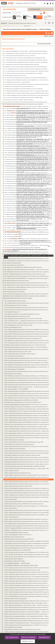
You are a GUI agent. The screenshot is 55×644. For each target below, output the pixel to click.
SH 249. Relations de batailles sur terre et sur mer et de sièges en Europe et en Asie (23, 629)
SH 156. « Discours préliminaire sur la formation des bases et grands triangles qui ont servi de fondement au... (27, 497)
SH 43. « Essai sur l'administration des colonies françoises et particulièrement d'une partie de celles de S (27, 334)
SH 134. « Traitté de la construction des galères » (15, 449)
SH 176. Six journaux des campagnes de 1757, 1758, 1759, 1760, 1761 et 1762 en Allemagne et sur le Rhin (27, 526)
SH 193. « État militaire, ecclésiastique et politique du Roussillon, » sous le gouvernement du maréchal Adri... (27, 546)
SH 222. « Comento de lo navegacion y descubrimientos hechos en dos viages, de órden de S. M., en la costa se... (27, 585)
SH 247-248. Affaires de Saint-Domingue (13, 627)
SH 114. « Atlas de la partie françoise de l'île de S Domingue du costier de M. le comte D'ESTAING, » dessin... (27, 416)
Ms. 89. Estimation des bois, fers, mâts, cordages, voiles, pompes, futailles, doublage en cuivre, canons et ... (26, 199)
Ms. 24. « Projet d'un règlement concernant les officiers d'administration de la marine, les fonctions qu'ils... (26, 95)
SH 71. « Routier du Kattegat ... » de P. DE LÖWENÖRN (16, 389)
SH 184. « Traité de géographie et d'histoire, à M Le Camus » (18, 535)
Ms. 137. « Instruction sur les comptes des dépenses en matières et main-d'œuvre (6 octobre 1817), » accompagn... (26, 287)
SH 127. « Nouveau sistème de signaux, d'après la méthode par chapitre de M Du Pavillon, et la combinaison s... (27, 435)
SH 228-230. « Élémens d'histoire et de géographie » (16, 599)
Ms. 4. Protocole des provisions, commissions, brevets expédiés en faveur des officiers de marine (24, 58)
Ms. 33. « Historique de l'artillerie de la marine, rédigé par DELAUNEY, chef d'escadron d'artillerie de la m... (26, 113)
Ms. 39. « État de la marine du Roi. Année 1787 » (13, 124)
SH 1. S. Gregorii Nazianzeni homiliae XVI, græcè (15, 301)
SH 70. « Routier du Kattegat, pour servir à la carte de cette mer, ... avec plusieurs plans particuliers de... (27, 387)
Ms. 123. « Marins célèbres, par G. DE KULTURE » (13, 265)
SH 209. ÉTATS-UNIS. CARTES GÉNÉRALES (14, 559)
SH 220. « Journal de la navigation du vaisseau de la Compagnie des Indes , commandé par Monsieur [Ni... (27, 581)
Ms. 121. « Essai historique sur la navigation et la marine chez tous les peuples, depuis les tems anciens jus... (26, 261)
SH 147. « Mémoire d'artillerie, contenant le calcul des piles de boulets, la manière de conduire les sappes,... (27, 477)
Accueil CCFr (4, 23)
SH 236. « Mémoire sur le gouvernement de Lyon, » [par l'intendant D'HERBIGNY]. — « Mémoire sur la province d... (27, 612)
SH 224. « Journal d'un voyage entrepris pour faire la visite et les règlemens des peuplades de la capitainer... (27, 590)
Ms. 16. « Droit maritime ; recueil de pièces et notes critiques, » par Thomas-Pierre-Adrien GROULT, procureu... (26, 78)
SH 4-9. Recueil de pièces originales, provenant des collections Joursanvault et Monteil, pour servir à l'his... (27, 307)
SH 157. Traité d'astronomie (11, 499)
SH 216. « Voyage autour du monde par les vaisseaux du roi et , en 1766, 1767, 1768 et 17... (27, 572)
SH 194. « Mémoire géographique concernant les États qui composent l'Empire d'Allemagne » (25, 548)
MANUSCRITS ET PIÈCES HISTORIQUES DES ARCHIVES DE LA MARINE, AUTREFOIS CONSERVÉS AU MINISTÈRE (26, 296)
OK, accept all (12, 637)
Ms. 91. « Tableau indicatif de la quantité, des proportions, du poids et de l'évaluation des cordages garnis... (26, 203)
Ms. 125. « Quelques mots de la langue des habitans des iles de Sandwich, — (26, 270)
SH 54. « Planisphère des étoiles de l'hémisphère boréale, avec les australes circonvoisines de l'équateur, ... (27, 358)
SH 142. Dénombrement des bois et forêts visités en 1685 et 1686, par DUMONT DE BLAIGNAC (25, 466)
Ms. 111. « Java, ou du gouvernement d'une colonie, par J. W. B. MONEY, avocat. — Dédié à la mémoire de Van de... (26, 245)
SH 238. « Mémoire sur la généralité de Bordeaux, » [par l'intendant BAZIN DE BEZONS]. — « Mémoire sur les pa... (27, 616)
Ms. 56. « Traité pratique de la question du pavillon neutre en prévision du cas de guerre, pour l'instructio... (26, 150)
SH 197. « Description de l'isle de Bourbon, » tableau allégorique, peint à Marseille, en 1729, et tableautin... (27, 554)
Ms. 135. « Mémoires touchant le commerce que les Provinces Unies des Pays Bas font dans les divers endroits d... (26, 283)
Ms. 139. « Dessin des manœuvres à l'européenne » (14, 292)
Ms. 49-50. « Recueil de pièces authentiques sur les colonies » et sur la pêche (19, 137)
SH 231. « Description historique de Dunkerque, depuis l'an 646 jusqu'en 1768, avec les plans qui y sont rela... (27, 601)
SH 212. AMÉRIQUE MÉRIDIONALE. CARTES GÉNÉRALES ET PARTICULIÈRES (21, 565)
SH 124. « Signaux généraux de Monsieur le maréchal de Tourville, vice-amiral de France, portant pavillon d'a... (27, 433)
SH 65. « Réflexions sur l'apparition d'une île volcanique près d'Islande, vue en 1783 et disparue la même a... (27, 376)
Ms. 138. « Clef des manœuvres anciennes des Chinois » (15, 289)
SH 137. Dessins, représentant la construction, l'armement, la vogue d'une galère (22, 455)
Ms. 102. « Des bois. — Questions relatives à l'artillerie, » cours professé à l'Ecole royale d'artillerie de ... (25, 228)
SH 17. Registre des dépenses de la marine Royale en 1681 (17, 316)
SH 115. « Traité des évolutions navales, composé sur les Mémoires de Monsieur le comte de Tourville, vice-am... (27, 418)
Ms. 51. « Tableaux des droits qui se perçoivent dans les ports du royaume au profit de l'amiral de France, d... (26, 139)
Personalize (44, 637)
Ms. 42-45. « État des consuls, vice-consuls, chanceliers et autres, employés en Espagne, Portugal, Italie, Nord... (26, 131)
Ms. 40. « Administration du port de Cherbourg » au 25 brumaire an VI (18, 126)
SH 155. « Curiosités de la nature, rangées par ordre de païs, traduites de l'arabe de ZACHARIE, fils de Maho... (27, 495)
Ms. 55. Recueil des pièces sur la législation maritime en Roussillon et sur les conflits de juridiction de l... (26, 148)
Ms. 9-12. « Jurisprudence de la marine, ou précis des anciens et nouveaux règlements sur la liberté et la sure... (26, 69)
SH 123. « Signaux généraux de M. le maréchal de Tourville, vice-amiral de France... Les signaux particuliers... (27, 431)
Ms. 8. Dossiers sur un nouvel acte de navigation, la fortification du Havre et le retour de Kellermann (25, 67)
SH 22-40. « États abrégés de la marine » (13, 327)
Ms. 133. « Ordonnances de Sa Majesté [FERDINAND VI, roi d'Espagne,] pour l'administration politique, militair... (26, 278)
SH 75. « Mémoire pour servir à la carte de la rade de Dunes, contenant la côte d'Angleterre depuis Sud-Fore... (27, 398)
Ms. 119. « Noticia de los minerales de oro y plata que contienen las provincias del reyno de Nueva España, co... (26, 256)
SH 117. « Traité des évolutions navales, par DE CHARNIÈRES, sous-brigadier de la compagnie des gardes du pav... (27, 422)
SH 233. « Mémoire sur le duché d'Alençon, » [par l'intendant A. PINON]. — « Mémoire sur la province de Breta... (27, 605)
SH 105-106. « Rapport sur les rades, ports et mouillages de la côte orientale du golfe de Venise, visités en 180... (27, 407)
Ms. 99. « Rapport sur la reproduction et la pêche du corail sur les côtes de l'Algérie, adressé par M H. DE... (26, 221)
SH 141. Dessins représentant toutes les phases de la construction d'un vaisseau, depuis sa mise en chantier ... (27, 464)
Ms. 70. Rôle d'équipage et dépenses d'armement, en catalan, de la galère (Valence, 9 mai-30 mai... (26, 166)
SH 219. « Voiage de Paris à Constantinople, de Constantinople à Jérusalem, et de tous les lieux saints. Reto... (27, 579)
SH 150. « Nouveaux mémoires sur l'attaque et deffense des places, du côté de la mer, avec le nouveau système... (27, 484)
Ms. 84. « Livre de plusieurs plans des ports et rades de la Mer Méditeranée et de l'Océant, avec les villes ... (26, 190)
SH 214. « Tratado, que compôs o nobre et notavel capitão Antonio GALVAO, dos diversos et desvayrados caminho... (27, 568)
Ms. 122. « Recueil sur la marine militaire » (12, 263)
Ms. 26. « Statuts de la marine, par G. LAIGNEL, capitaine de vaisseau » (18, 100)
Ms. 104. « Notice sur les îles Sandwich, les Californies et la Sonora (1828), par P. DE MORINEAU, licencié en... (26, 232)
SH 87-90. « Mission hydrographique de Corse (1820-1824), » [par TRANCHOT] (21, 400)
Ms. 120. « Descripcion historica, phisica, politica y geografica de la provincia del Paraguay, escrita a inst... (26, 259)
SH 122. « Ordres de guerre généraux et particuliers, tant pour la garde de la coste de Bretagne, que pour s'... (27, 429)
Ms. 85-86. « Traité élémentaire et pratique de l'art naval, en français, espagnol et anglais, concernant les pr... (26, 192)
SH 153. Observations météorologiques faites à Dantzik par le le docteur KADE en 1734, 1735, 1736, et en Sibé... (27, 491)
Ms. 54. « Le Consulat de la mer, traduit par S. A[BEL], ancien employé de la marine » (21, 146)
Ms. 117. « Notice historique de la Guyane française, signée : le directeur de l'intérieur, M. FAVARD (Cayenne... (26, 254)
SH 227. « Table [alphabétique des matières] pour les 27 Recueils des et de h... (27, 596)
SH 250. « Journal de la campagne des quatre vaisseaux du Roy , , (27, 632)
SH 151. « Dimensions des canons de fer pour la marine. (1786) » (18, 486)
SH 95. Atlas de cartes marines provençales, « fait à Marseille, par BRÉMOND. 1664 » (23, 402)
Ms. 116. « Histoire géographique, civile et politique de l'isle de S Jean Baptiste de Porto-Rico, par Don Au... (26, 252)
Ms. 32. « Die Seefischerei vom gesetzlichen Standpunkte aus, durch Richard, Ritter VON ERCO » (24, 111)
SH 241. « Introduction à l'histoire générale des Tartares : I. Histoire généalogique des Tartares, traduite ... (27, 623)
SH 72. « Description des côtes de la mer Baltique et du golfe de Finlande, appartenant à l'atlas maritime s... (27, 391)
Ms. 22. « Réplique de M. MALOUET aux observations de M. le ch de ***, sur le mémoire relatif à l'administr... (26, 91)
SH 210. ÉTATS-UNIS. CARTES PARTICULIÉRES (15, 561)
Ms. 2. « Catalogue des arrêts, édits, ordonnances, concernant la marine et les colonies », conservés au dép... (26, 53)
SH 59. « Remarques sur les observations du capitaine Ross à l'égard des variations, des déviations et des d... (27, 365)
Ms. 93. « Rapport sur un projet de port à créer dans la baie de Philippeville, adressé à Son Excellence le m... (26, 208)
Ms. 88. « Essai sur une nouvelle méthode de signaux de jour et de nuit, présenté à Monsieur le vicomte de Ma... (26, 197)
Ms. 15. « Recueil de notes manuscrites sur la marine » (15, 75)
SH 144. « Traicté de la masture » (12, 471)
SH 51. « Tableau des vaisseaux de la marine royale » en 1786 (18, 352)
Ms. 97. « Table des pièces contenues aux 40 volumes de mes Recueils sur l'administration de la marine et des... (26, 217)
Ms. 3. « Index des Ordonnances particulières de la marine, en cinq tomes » (19, 56)
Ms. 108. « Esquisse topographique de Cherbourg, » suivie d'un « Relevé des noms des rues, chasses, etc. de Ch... (26, 239)
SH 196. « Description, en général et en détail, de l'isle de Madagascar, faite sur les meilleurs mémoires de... (27, 552)
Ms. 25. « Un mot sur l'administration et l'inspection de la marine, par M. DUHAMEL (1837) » (23, 98)
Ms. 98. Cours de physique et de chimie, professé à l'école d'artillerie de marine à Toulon (22, 219)
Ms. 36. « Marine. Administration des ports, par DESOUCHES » (16, 120)
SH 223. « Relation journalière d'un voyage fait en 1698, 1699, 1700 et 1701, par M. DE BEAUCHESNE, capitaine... (27, 588)
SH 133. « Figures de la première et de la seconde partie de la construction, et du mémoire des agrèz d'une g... (27, 446)
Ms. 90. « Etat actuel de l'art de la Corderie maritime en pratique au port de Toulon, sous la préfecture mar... (26, 201)
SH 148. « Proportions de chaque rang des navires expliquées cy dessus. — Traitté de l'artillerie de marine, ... (27, 479)
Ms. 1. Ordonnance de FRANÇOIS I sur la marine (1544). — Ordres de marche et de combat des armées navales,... (26, 51)
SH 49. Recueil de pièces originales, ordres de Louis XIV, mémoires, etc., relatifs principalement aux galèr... (27, 347)
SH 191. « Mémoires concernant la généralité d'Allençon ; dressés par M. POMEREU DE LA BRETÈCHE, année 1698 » (27, 541)
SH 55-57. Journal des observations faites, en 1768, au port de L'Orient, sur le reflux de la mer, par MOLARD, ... (27, 360)
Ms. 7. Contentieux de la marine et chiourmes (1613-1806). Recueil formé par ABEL (21, 64)
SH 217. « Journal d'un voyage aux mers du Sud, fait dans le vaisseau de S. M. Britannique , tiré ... (27, 574)
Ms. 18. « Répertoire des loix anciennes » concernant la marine (17, 82)
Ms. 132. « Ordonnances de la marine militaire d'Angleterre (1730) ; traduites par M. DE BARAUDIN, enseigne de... (26, 276)
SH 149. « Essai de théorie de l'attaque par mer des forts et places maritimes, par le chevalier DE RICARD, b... (27, 482)
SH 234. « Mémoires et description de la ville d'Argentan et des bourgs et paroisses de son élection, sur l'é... (27, 607)
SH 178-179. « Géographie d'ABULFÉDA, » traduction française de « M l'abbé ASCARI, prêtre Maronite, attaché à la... (27, 528)
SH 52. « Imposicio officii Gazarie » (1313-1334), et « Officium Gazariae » (20, 354)
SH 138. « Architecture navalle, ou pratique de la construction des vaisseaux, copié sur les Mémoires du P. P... (27, 457)
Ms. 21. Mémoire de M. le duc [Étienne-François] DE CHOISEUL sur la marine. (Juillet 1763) (23, 89)
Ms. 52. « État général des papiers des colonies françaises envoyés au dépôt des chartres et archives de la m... (26, 142)
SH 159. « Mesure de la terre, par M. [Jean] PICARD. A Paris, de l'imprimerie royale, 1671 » (24, 504)
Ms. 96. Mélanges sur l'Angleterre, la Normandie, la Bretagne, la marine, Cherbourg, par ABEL (23, 214)
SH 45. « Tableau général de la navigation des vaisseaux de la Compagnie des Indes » (23, 338)
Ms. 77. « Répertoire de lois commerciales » (12, 181)
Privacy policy (28, 641)
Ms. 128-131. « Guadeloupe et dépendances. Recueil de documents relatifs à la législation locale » (24, 274)
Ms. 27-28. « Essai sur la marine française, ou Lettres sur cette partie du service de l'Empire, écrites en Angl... (26, 102)
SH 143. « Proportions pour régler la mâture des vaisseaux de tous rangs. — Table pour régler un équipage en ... (27, 468)
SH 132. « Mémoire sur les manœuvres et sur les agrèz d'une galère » (19, 444)
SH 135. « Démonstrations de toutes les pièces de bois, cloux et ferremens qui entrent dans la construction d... (27, 451)
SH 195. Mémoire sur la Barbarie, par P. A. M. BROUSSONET (18, 550)
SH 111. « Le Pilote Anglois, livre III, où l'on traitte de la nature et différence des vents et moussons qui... (27, 411)
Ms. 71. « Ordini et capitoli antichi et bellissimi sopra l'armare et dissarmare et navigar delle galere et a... (26, 168)
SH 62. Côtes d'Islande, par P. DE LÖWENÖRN (15, 369)
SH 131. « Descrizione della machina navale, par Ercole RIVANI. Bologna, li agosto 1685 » (24, 442)
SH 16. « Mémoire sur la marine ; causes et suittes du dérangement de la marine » (22, 314)
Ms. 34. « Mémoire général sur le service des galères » (14, 115)
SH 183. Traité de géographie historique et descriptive (16, 532)
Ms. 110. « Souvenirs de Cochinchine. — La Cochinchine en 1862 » (17, 243)
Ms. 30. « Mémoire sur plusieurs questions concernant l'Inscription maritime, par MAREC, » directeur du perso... (26, 106)
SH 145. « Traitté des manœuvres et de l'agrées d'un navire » (18, 473)
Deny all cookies (29, 637)
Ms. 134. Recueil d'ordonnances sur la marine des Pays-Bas (16, 281)
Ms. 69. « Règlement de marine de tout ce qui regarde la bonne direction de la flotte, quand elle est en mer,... (26, 164)
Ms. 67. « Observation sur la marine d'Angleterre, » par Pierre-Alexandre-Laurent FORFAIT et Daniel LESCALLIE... (26, 159)
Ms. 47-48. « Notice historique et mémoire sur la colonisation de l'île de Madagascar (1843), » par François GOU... (26, 135)
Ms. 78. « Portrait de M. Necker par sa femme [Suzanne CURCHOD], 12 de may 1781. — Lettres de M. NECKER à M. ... (26, 184)
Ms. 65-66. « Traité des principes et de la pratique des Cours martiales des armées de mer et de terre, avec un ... (26, 157)
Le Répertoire (35, 9)
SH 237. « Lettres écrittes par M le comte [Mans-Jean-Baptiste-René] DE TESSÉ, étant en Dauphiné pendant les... (27, 614)
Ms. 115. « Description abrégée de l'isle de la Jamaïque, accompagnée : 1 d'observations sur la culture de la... (26, 250)
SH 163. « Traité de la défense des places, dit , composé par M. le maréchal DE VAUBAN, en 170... (27, 513)
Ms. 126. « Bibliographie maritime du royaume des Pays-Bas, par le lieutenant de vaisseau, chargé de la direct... (26, 272)
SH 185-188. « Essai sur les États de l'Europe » (14, 537)
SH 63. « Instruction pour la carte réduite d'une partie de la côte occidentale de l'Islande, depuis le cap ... (27, 371)
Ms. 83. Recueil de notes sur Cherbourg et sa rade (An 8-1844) (16, 188)
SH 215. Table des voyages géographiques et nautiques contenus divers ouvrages (22, 570)
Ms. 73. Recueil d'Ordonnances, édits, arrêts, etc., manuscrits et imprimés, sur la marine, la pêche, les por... (26, 172)
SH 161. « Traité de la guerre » (11, 508)
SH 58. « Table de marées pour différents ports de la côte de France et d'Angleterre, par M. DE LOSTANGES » (27, 363)
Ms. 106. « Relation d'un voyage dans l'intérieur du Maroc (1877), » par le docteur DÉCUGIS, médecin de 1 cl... (26, 234)
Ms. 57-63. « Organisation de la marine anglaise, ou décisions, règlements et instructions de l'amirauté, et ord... (26, 153)
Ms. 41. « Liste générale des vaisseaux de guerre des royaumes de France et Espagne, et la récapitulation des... (26, 128)
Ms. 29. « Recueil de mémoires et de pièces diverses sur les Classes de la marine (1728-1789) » (23, 104)
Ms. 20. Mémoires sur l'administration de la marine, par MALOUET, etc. (18, 86)
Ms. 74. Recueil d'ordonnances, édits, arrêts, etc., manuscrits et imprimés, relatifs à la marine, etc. (24, 175)
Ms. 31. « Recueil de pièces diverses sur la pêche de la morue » (16, 109)
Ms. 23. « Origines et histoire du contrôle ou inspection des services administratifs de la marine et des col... (26, 93)
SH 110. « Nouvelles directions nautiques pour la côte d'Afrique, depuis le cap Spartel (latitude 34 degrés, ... (27, 409)
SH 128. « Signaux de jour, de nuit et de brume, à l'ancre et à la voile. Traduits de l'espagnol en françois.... (27, 438)
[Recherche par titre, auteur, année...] (26, 13)
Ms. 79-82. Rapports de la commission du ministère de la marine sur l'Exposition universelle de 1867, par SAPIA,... (26, 186)
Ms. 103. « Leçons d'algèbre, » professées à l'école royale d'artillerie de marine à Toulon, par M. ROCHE (25, 230)
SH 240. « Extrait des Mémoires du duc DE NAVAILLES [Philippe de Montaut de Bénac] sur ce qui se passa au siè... (27, 621)
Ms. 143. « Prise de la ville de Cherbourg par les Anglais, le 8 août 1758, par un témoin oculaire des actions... (26, 294)
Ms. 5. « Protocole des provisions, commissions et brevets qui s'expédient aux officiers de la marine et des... (26, 60)
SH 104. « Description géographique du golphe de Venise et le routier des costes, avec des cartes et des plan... (27, 404)
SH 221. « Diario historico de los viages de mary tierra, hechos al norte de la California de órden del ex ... (27, 583)
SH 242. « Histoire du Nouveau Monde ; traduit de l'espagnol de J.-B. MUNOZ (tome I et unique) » (26, 625)
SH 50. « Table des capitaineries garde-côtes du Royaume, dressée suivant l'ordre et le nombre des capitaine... (27, 349)
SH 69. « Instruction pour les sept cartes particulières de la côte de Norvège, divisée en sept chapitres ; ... (27, 385)
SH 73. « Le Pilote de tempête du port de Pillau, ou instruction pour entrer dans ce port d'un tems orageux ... (27, 393)
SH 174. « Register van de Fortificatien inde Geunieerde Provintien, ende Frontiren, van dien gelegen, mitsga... (27, 521)
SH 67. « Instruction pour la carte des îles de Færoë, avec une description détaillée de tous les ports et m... (27, 380)
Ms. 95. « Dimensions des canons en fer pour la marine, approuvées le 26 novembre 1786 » (22, 212)
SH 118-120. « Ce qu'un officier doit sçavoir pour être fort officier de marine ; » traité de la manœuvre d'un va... (27, 424)
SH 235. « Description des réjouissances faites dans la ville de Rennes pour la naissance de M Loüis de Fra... (27, 610)
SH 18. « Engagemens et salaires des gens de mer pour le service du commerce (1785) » (23, 318)
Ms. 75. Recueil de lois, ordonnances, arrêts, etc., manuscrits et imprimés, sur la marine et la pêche (25, 177)
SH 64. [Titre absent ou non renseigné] (13, 374)
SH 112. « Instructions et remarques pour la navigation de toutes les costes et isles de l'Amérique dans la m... (27, 413)
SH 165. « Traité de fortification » (12, 517)
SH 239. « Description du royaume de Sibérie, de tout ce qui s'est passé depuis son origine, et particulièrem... (27, 618)
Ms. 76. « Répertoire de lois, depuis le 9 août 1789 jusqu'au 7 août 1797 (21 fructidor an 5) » (23, 179)
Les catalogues (9, 9)
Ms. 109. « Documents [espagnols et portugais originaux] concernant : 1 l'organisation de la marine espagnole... (26, 241)
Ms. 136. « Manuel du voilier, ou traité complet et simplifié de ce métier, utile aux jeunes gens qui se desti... (26, 285)
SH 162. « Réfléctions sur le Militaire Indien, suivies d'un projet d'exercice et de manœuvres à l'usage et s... (27, 510)
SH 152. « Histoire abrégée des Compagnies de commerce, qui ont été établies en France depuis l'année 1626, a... (27, 488)
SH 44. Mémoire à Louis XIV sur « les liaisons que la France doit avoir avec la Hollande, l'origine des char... (27, 336)
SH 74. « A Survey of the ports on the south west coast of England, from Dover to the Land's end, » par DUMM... (27, 396)
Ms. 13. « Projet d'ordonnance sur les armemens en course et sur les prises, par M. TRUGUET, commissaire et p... (26, 71)
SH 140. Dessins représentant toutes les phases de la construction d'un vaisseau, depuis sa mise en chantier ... (27, 462)
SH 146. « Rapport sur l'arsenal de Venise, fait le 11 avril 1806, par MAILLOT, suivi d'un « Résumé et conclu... (27, 475)
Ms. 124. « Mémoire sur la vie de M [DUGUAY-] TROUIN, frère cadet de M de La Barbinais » (23, 267)
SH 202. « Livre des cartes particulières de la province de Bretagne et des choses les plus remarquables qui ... (27, 557)
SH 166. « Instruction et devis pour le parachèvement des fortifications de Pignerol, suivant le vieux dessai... (27, 519)
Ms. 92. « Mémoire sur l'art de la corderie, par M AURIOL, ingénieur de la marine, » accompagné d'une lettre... (26, 206)
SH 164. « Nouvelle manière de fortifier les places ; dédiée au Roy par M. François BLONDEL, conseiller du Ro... (27, 515)
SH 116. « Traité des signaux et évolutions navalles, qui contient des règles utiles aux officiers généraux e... (27, 420)
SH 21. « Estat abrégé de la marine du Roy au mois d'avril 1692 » (19, 325)
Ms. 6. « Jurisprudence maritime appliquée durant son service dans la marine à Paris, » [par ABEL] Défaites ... (26, 62)
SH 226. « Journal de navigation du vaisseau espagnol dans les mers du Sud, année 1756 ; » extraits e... (27, 594)
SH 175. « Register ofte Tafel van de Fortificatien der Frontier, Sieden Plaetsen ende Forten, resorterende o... (27, 524)
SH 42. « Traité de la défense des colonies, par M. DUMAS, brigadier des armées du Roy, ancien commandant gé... (27, 332)
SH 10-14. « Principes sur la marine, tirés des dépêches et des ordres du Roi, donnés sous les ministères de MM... (27, 310)
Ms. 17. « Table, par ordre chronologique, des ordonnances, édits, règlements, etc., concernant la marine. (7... (26, 80)
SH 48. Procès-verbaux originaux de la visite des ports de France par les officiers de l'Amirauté (25, 345)
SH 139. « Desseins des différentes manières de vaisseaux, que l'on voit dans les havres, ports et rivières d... (27, 460)
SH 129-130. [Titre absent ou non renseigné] (14, 440)
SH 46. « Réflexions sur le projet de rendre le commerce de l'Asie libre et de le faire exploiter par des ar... (27, 341)
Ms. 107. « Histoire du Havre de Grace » (11, 236)
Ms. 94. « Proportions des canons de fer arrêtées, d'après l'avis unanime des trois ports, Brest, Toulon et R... (26, 210)
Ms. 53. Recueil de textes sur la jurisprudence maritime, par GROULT (18, 144)
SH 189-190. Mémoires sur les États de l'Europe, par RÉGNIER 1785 (19, 539)
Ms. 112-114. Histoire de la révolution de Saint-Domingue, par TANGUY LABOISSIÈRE (21, 247)
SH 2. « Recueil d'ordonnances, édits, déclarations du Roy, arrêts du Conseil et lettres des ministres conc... (27, 303)
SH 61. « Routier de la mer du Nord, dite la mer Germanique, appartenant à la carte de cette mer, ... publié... (27, 367)
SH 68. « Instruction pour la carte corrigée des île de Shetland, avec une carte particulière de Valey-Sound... (27, 382)
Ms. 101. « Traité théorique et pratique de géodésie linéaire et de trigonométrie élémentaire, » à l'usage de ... (26, 225)
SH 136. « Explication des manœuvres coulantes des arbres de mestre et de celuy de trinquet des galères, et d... (27, 453)
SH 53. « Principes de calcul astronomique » (14, 356)
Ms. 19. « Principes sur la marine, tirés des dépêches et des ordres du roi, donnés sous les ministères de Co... (26, 84)
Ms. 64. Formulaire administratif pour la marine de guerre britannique (18, 155)
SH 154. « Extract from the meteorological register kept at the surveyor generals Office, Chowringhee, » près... (27, 493)
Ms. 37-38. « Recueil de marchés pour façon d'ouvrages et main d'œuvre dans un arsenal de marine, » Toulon (26, 122)
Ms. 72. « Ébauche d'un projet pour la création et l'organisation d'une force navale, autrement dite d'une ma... (26, 170)
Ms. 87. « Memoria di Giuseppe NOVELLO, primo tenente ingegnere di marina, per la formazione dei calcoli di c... (26, 195)
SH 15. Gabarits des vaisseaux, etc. (12, 312)
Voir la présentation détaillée (44, 44)
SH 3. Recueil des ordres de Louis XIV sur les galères (16, 305)
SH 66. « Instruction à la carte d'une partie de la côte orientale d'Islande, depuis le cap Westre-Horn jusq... (27, 378)
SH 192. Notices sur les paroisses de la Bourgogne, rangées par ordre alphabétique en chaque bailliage (27, 543)
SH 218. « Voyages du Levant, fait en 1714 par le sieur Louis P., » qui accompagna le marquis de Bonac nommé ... (27, 577)
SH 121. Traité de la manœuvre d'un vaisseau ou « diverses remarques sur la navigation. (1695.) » (26, 427)
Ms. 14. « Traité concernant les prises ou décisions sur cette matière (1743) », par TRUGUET (23, 73)
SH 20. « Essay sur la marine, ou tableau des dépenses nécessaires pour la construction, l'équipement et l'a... (27, 323)
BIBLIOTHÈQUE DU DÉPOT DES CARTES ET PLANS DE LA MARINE (17, 298)
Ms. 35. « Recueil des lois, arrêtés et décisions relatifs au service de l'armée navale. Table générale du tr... (26, 117)
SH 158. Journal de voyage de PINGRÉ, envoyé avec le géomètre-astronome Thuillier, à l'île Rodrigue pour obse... (27, 502)
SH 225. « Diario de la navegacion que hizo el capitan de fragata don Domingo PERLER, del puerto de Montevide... (27, 592)
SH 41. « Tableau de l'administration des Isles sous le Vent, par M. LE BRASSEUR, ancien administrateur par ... (27, 330)
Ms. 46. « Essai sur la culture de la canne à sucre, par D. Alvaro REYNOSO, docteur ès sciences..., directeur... (26, 133)
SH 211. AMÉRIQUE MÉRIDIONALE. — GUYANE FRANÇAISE (17, 563)
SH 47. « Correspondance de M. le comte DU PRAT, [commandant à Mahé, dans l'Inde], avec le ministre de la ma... (27, 343)
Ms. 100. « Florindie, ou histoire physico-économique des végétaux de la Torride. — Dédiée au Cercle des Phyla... (26, 223)
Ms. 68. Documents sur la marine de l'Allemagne (13, 161)
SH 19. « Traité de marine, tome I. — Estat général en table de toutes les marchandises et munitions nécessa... (27, 321)
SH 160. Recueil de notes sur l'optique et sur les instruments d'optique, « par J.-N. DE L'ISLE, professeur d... (27, 506)
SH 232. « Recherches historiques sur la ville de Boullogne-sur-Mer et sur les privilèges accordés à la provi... (27, 603)
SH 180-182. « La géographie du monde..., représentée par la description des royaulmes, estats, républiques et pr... (27, 530)
